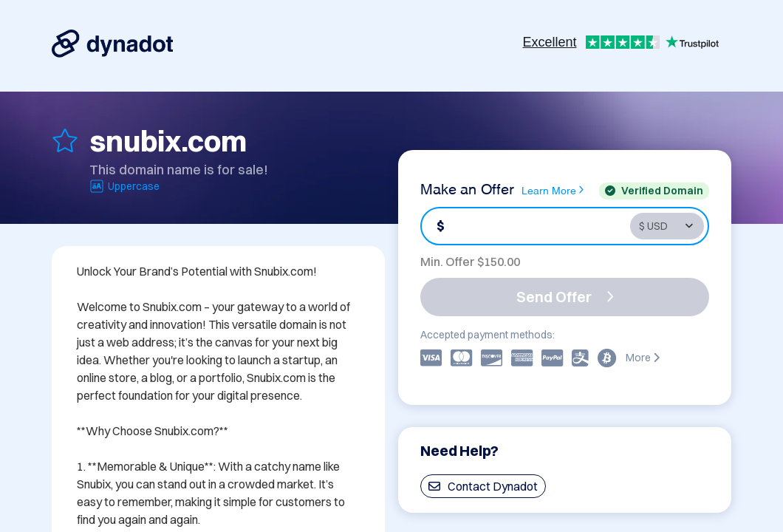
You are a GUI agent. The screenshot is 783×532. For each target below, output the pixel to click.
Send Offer (565, 297)
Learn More (553, 190)
